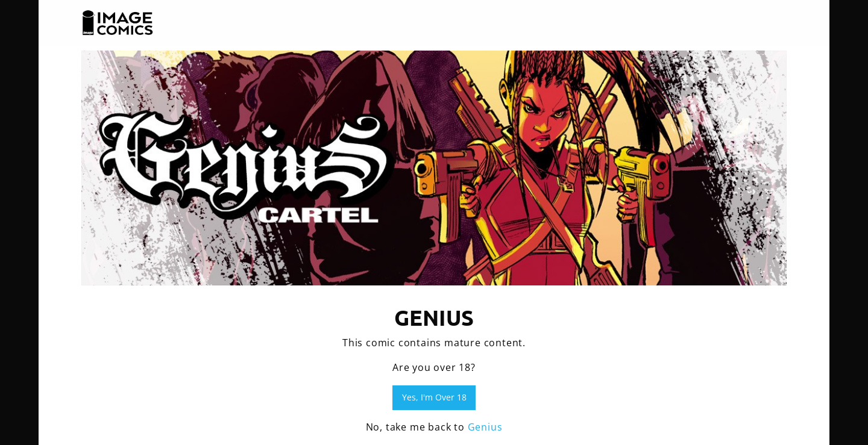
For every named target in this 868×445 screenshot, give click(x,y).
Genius (485, 427)
